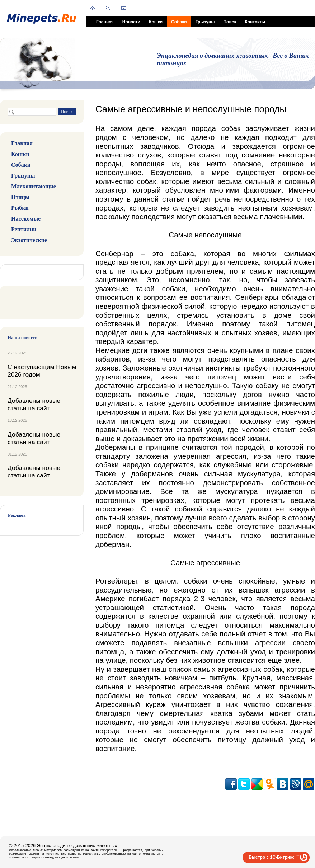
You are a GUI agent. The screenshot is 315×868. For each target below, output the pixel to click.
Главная (105, 22)
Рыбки (20, 208)
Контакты (255, 22)
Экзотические (29, 240)
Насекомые (26, 219)
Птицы (20, 197)
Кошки (156, 22)
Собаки (179, 22)
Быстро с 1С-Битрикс (272, 857)
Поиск (230, 22)
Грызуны (205, 22)
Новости (131, 22)
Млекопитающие (34, 186)
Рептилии (24, 229)
